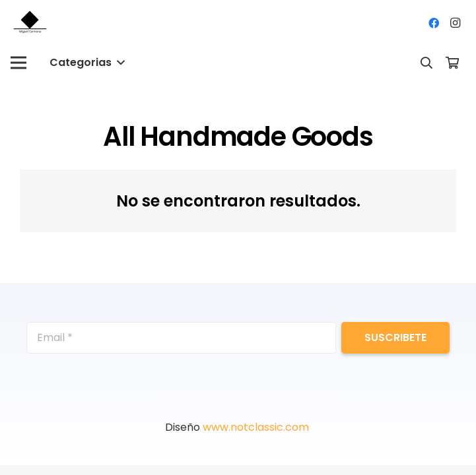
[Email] (181, 338)
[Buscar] (426, 63)
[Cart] (452, 63)
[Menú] (18, 63)
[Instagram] (455, 23)
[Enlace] (31, 23)
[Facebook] (434, 23)
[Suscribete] (395, 338)
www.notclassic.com (257, 427)
